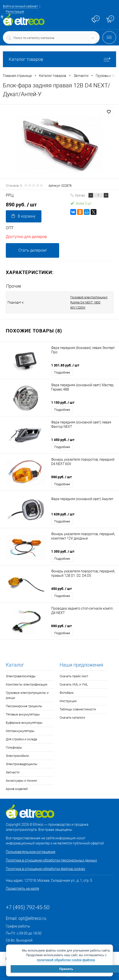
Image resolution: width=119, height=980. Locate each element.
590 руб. (61, 477)
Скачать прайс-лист (74, 676)
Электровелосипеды (21, 676)
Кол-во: (80, 195)
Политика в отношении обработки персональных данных (51, 860)
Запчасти (13, 772)
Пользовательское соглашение (31, 852)
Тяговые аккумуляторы (23, 714)
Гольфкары (14, 747)
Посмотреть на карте (22, 888)
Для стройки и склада (21, 739)
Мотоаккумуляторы (20, 731)
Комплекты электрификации (27, 684)
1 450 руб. (63, 440)
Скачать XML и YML (74, 684)
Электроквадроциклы (22, 764)
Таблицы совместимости (78, 709)
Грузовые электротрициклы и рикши (27, 695)
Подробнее (62, 372)
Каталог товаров (59, 59)
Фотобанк (67, 693)
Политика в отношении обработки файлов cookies (45, 869)
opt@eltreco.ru (32, 918)
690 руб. (61, 626)
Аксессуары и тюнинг (21, 781)
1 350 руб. (63, 551)
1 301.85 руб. (65, 365)
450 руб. (61, 589)
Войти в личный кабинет (20, 6)
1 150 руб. (63, 402)
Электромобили (17, 756)
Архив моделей (17, 789)
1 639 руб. (63, 514)
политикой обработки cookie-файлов (66, 960)
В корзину (24, 216)
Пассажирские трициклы (24, 706)
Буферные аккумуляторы (24, 723)
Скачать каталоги (72, 718)
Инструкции (68, 701)
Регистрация (15, 12)
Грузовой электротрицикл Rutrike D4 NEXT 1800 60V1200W (89, 302)
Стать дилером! (33, 250)
